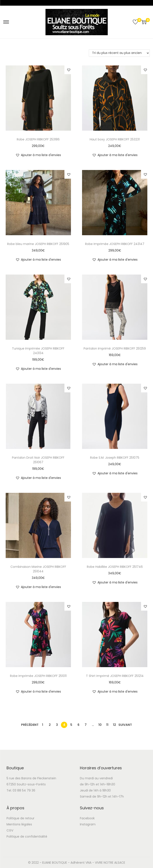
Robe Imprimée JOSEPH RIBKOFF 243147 (115, 244)
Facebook (87, 818)
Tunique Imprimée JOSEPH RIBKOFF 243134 (38, 351)
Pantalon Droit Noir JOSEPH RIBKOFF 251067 (38, 460)
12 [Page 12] (114, 725)
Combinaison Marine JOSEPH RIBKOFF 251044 (38, 569)
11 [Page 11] (107, 725)
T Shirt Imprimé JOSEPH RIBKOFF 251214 (115, 676)
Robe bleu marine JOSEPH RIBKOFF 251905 (38, 244)
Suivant (125, 725)
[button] (69, 70)
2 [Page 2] (50, 725)
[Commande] (119, 53)
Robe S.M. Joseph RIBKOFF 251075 (115, 458)
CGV (10, 830)
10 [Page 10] (100, 725)
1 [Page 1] (43, 725)
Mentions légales (19, 824)
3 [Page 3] (57, 725)
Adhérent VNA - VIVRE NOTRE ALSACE (98, 863)
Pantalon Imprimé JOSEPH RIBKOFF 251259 (115, 348)
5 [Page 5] (71, 725)
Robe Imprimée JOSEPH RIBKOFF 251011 (38, 676)
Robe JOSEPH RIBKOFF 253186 (38, 139)
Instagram (88, 824)
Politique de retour (20, 818)
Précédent (30, 725)
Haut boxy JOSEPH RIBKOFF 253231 (115, 139)
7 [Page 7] (86, 725)
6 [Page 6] (78, 725)
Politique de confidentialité (27, 836)
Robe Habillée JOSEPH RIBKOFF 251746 (115, 567)
